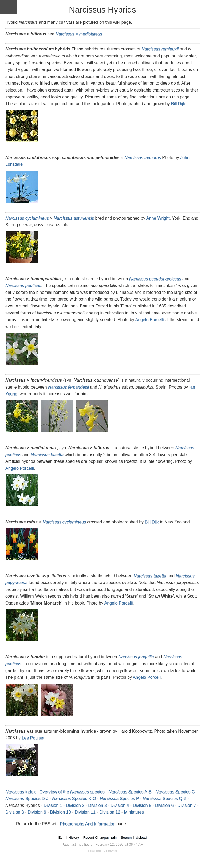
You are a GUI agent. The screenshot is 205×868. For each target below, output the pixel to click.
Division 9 (37, 812)
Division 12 (110, 812)
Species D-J (27, 798)
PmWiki (111, 851)
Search (126, 837)
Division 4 (120, 805)
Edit (61, 837)
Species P (119, 798)
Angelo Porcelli (149, 320)
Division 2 (75, 805)
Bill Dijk (178, 104)
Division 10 (60, 812)
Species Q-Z (165, 798)
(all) (114, 837)
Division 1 (53, 805)
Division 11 (85, 812)
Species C (175, 792)
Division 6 (164, 805)
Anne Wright (158, 218)
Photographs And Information (88, 824)
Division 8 (15, 812)
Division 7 (187, 805)
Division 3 (97, 805)
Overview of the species (72, 792)
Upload (141, 837)
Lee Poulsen (33, 738)
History (74, 837)
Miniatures (134, 812)
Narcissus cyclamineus (64, 522)
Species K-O (74, 798)
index (20, 792)
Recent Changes (96, 837)
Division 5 (142, 805)
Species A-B (130, 792)
